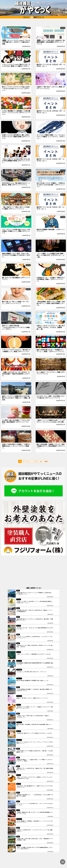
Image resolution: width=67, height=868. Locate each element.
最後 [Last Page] (46, 461)
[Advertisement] (33, 22)
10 (36, 461)
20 (41, 461)
